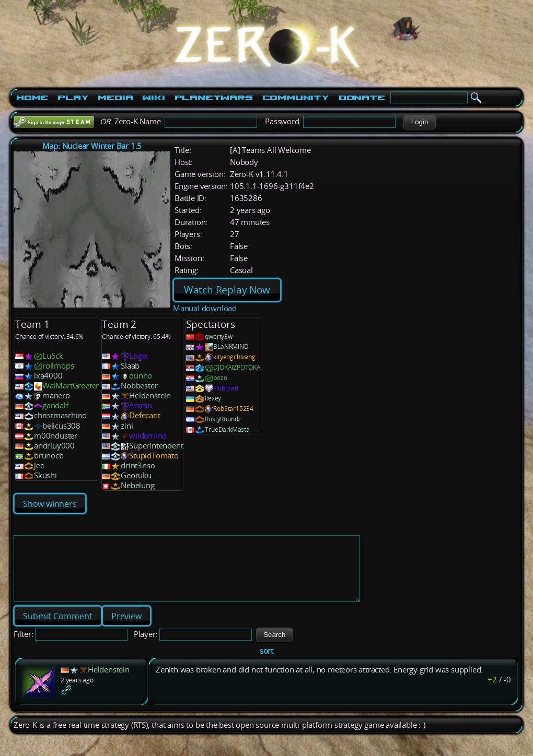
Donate (362, 98)
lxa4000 (48, 376)
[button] (419, 122)
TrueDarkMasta (227, 429)
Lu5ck (53, 356)
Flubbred (225, 388)
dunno (141, 376)
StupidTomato (154, 456)
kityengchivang (234, 357)
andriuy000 (54, 446)
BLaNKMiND (231, 346)
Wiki (153, 98)
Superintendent (156, 446)
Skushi (45, 475)
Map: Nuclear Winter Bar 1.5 (92, 146)
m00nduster (56, 436)
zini (127, 426)
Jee (39, 465)
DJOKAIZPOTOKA (237, 367)
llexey (213, 398)
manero (56, 395)
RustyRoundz (223, 419)
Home (32, 98)
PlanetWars (214, 98)
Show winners (50, 504)
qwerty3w (218, 336)
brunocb (49, 456)
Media (115, 98)
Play (73, 98)
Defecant (144, 415)
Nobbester (139, 386)
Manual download (205, 308)
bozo (220, 378)
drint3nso (138, 465)
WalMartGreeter (71, 386)
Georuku (136, 475)
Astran (141, 405)
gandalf (55, 405)
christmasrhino (60, 415)
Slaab (130, 366)
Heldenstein (150, 395)
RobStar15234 (233, 409)
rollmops (58, 366)
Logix (138, 356)
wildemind (148, 436)
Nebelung (137, 485)
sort (266, 663)
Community (296, 98)
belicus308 (61, 426)
